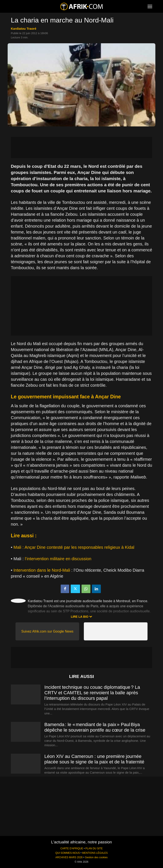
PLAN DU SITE (94, 848)
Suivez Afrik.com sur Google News (47, 631)
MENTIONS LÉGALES (95, 853)
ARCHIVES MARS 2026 (69, 857)
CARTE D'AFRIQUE (72, 848)
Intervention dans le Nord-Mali (42, 570)
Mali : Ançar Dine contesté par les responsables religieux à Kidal (74, 547)
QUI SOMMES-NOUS (68, 853)
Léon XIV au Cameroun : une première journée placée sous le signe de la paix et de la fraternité (94, 759)
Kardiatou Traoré (24, 29)
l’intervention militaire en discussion (58, 559)
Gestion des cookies (96, 857)
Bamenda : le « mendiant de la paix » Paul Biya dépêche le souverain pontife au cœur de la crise (95, 727)
